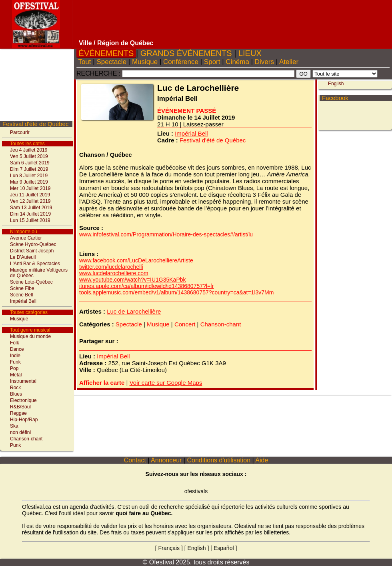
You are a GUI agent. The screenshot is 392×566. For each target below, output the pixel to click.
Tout (85, 62)
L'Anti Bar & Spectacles (35, 264)
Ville (85, 43)
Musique (19, 319)
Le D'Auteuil (23, 257)
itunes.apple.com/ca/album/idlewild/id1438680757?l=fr (147, 286)
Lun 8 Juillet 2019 (29, 176)
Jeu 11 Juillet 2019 (30, 195)
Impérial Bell (23, 301)
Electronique (23, 400)
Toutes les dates (27, 144)
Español (224, 548)
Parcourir (20, 132)
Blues (16, 394)
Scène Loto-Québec (31, 282)
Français (169, 548)
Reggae (18, 413)
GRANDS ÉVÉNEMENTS (186, 53)
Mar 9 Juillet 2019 (29, 182)
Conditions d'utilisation (219, 460)
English (197, 548)
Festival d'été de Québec (35, 124)
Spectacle (112, 62)
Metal (16, 375)
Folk (15, 343)
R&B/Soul (20, 407)
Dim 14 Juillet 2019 (30, 214)
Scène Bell (21, 295)
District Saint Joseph (32, 251)
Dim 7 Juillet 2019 (29, 169)
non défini (20, 432)
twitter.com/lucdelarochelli (111, 267)
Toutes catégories (29, 312)
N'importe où (24, 232)
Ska (14, 426)
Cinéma (238, 62)
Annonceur (166, 460)
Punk (15, 445)
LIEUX (250, 53)
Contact (135, 460)
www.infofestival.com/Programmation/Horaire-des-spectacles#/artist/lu (166, 234)
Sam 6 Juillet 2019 (30, 163)
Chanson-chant (26, 439)
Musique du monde (30, 336)
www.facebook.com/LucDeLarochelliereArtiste (136, 260)
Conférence (181, 62)
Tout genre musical (30, 330)
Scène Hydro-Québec (33, 244)
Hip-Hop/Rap (24, 420)
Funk (15, 362)
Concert (185, 324)
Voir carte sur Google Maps (166, 383)
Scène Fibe (22, 288)
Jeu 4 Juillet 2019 (29, 150)
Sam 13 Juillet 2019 (31, 208)
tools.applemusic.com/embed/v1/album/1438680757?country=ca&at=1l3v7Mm (176, 292)
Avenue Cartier (26, 238)
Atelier (289, 62)
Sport (212, 62)
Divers (264, 62)
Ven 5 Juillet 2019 (29, 156)
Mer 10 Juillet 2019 (30, 188)
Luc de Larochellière (134, 311)
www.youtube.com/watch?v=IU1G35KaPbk (133, 280)
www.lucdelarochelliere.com (114, 273)
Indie (15, 356)
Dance (17, 349)
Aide (262, 460)
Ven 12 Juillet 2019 (30, 201)
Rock (15, 388)
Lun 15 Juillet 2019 (30, 220)
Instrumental (23, 381)
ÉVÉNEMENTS (106, 53)
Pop (14, 368)
